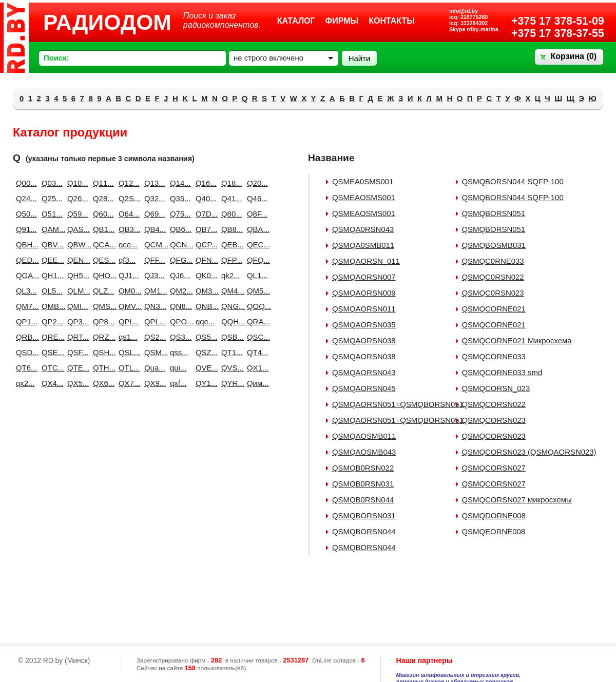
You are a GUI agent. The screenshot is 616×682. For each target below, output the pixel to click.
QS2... (153, 337)
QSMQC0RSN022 (493, 277)
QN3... (153, 306)
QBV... (50, 245)
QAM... (50, 229)
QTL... (127, 368)
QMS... (102, 306)
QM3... (204, 291)
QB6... (179, 229)
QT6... (25, 368)
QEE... (50, 260)
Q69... (153, 214)
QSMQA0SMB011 (363, 245)
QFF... (153, 260)
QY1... (204, 383)
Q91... (25, 229)
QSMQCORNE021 (494, 309)
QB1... (102, 229)
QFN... (204, 260)
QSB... (230, 337)
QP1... (25, 321)
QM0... (127, 291)
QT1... (230, 352)
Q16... (204, 183)
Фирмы (342, 21)
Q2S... (127, 198)
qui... (178, 368)
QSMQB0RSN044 (363, 500)
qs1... (127, 337)
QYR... (230, 383)
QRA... (256, 321)
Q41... (230, 198)
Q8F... (256, 214)
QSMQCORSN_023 (496, 388)
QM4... (230, 291)
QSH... (102, 352)
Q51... (50, 214)
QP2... (50, 321)
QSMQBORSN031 (364, 515)
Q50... (25, 214)
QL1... (256, 275)
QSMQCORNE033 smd (502, 372)
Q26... (76, 198)
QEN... (76, 260)
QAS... (76, 229)
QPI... (127, 321)
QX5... (76, 383)
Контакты (392, 21)
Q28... (102, 198)
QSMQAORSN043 (364, 372)
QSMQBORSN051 (494, 213)
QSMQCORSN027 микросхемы (517, 500)
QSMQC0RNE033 (493, 261)
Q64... (127, 214)
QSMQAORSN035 (364, 325)
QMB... (50, 306)
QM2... (179, 291)
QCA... (102, 245)
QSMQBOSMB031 (494, 245)
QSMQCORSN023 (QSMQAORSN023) (529, 452)
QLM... (76, 291)
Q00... (25, 183)
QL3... (25, 291)
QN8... (179, 306)
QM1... (153, 291)
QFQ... (256, 260)
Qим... (256, 383)
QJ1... (127, 275)
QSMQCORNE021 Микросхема (517, 340)
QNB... (204, 306)
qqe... (204, 321)
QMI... (76, 306)
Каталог (296, 21)
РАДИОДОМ (107, 22)
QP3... (76, 321)
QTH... (102, 368)
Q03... (50, 183)
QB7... (204, 229)
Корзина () (574, 56)
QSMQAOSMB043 (364, 452)
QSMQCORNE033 (494, 356)
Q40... (204, 198)
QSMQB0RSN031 (363, 484)
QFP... (230, 260)
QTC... (50, 368)
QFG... (179, 260)
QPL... (153, 321)
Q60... (102, 214)
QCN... (179, 245)
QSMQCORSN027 (494, 468)
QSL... (127, 352)
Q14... (179, 183)
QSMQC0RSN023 (493, 293)
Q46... (256, 198)
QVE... (204, 368)
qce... (127, 245)
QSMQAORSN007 (364, 277)
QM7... (25, 306)
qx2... (25, 383)
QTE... (76, 368)
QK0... (204, 275)
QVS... (230, 368)
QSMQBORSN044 (364, 531)
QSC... (256, 337)
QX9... (153, 383)
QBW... (76, 245)
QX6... (102, 383)
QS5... (204, 337)
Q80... (230, 214)
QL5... (50, 291)
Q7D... (204, 214)
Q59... (76, 214)
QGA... (25, 275)
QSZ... (204, 352)
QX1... (256, 368)
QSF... (76, 352)
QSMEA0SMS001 (363, 181)
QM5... (256, 291)
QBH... (25, 245)
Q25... (50, 198)
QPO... (179, 321)
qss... (179, 352)
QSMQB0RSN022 (363, 468)
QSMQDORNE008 (494, 515)
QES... (102, 260)
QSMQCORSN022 (494, 404)
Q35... (179, 198)
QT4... (256, 352)
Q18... (230, 183)
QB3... (127, 229)
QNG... (230, 306)
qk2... (230, 275)
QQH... (230, 321)
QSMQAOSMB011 (364, 436)
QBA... (256, 229)
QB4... (153, 229)
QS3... (179, 337)
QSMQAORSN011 (364, 309)
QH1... (50, 275)
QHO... (102, 275)
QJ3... (153, 275)
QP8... (102, 321)
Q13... (153, 183)
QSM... (153, 352)
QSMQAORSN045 (364, 388)
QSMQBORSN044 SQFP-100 (513, 181)
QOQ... (256, 306)
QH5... (76, 275)
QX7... (127, 383)
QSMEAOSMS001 (364, 197)
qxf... (178, 383)
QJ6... (179, 275)
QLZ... (102, 291)
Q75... (179, 214)
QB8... (230, 229)
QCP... (204, 245)
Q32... (153, 198)
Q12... (127, 183)
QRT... (76, 337)
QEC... (256, 245)
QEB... (230, 245)
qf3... (127, 260)
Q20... (256, 183)
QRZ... (102, 337)
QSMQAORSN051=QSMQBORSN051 (398, 404)
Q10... (76, 183)
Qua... (153, 368)
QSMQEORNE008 (494, 531)
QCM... (153, 245)
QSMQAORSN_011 (366, 261)
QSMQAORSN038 (364, 340)
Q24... (25, 198)
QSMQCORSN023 (494, 420)
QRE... (50, 337)
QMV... (127, 306)
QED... (25, 260)
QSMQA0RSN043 (363, 229)
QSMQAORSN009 (364, 293)
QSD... (25, 352)
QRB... (25, 337)
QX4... (50, 383)
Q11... (102, 183)
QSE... (50, 352)
